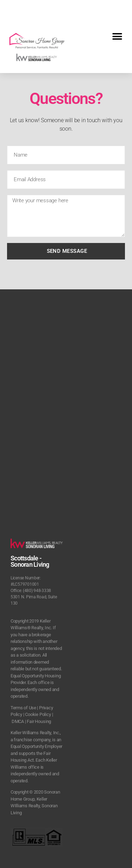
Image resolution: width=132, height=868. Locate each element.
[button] (117, 36)
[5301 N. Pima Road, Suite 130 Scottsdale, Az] (66, 395)
